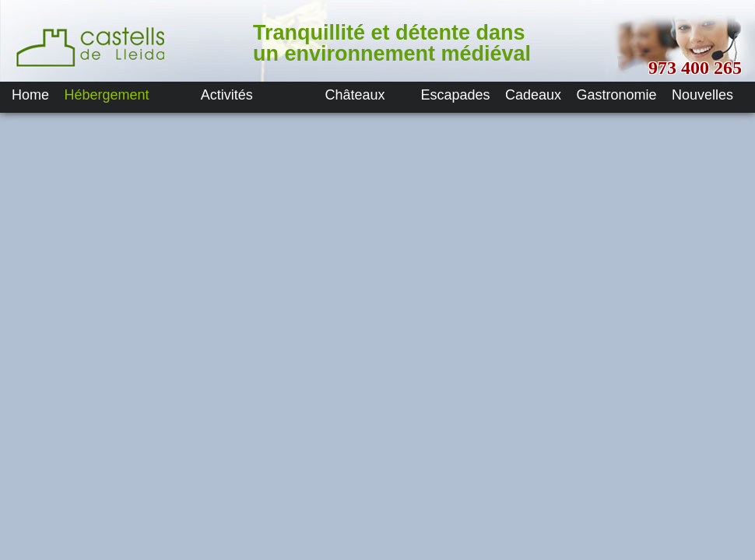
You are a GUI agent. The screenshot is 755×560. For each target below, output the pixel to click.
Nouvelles (702, 95)
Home (30, 95)
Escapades (456, 95)
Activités (227, 95)
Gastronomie (617, 95)
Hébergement (106, 95)
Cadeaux (533, 95)
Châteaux (355, 95)
